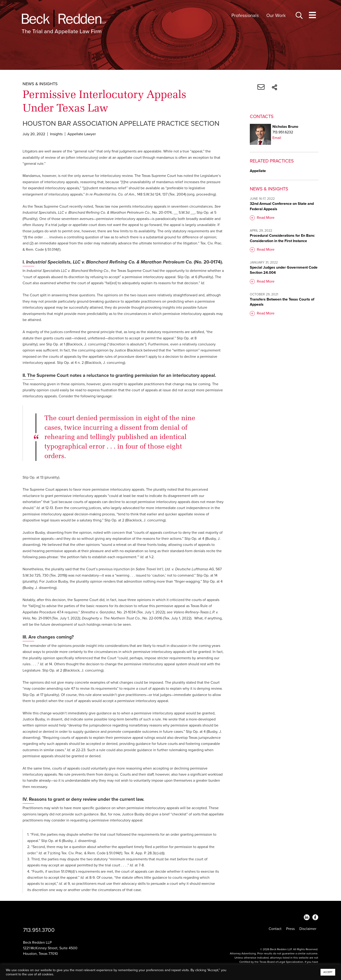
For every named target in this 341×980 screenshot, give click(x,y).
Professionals (245, 16)
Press (290, 929)
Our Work (276, 16)
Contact (275, 929)
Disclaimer (308, 929)
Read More (266, 218)
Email (277, 138)
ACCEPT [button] (328, 972)
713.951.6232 (283, 132)
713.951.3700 (39, 930)
